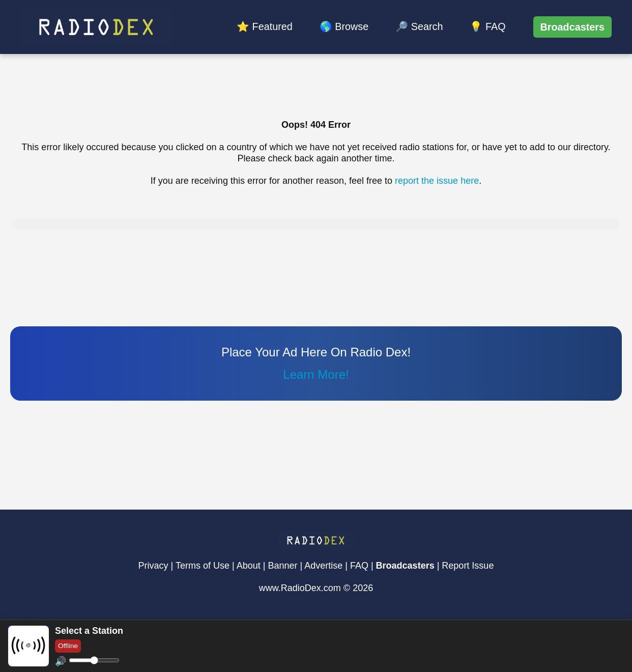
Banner (282, 566)
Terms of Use (203, 566)
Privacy (153, 566)
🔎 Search (419, 26)
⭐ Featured (265, 26)
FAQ (359, 566)
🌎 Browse (344, 26)
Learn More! (316, 374)
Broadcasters (572, 27)
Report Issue (468, 566)
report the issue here (437, 181)
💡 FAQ (487, 26)
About (249, 566)
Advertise (323, 566)
